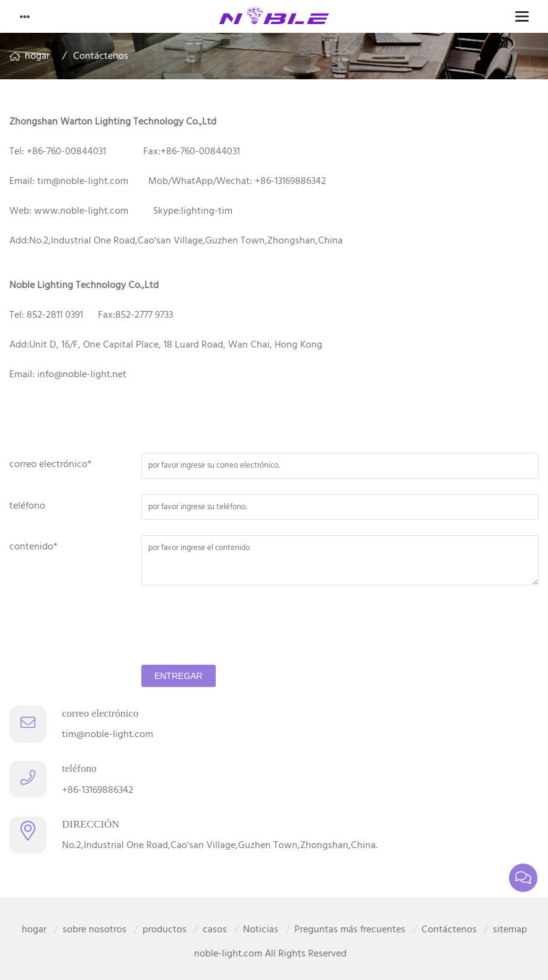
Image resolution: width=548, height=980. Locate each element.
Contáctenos (101, 56)
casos (215, 930)
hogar (37, 56)
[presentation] (236, 625)
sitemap (510, 930)
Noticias (261, 930)
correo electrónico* (51, 465)
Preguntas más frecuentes (350, 930)
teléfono (27, 506)
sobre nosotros (95, 930)
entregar (179, 676)
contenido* (33, 547)
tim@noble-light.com (108, 735)
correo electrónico (100, 713)
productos (165, 930)
